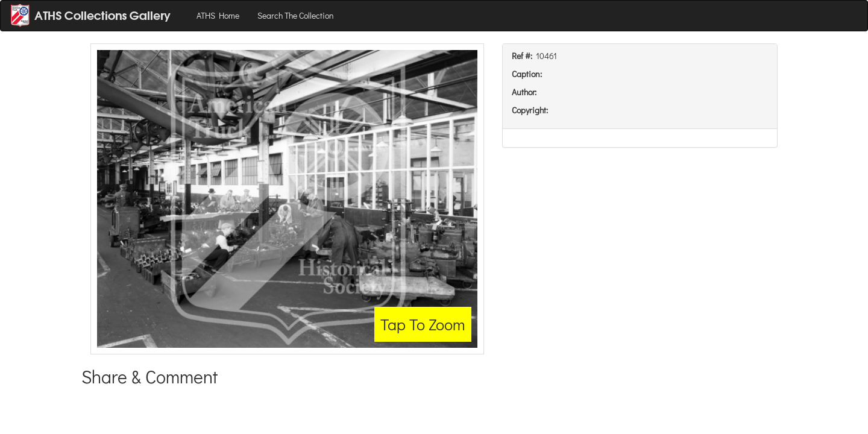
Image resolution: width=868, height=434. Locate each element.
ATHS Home (218, 15)
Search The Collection (296, 15)
